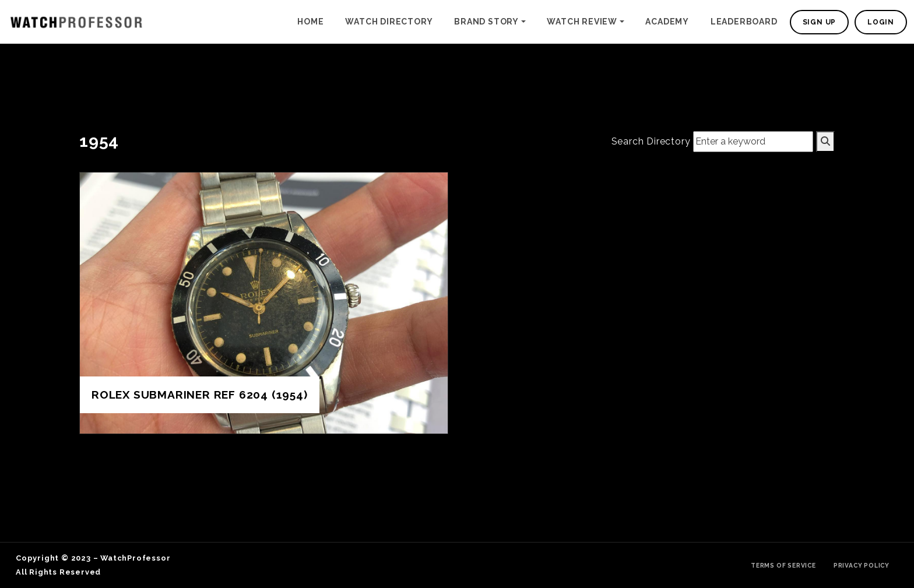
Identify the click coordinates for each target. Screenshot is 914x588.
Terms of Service (783, 565)
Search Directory (651, 141)
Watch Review (582, 22)
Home (310, 22)
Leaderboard (744, 22)
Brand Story (486, 22)
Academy (667, 22)
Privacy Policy (862, 565)
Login (881, 22)
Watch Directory (389, 22)
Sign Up (820, 22)
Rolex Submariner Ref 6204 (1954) (200, 395)
